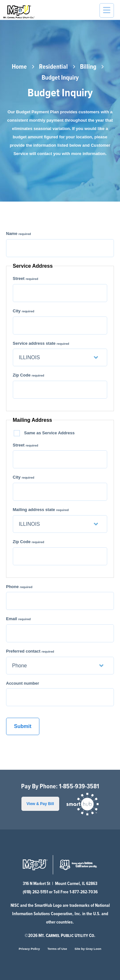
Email (18, 619)
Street (25, 278)
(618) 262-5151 (35, 892)
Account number (23, 683)
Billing (88, 67)
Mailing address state (41, 510)
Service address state (41, 343)
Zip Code (28, 375)
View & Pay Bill (40, 804)
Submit (23, 726)
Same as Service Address (45, 433)
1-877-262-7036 (84, 892)
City (24, 311)
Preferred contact (30, 651)
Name (19, 234)
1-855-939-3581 (79, 787)
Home (19, 67)
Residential (53, 67)
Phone (19, 587)
